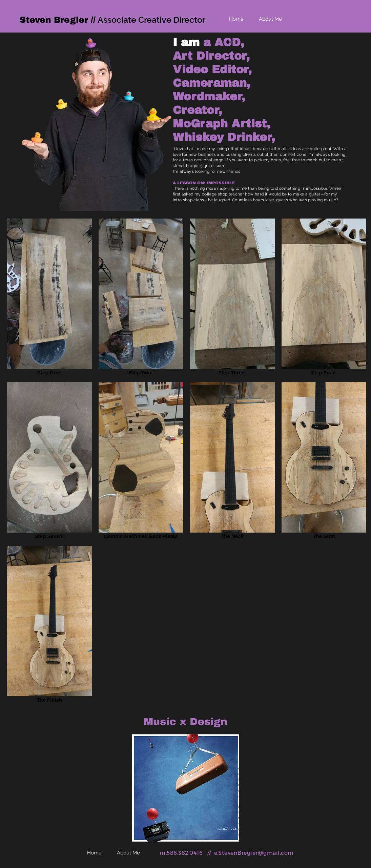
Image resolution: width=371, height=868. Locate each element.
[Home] (236, 19)
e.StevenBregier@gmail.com (254, 853)
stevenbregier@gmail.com (199, 166)
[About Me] (270, 19)
